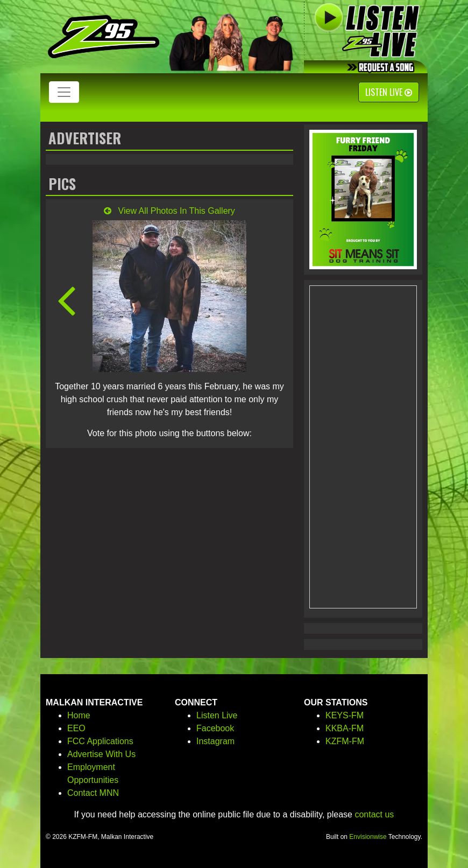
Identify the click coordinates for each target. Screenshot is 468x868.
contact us (374, 814)
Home (79, 715)
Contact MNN (93, 793)
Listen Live (389, 92)
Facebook (215, 728)
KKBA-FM (345, 728)
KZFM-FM (345, 741)
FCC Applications (100, 741)
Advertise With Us (101, 754)
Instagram (215, 741)
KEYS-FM (345, 715)
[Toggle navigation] (64, 92)
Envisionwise (368, 837)
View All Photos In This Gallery (169, 211)
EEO (76, 728)
